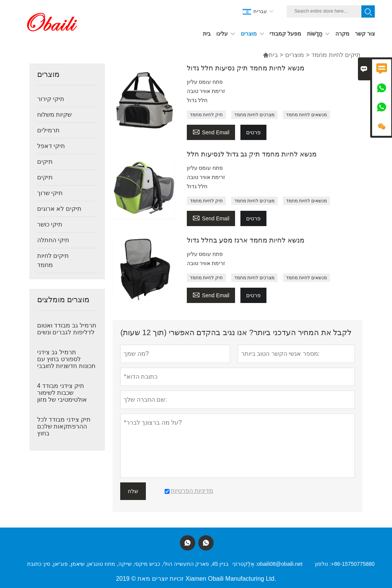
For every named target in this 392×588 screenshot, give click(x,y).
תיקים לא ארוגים (59, 209)
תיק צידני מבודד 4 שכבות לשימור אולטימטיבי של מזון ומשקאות (62, 396)
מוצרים (295, 55)
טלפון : (323, 564)
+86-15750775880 (353, 564)
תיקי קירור (51, 99)
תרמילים (48, 130)
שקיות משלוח (54, 115)
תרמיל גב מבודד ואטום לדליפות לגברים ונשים (67, 329)
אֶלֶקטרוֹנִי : (245, 564)
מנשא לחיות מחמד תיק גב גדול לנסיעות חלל (252, 154)
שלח (133, 491)
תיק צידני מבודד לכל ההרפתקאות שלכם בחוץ (64, 426)
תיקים (45, 162)
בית (270, 55)
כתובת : (36, 564)
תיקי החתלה (53, 240)
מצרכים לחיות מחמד (255, 115)
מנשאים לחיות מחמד (307, 115)
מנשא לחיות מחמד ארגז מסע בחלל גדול (246, 240)
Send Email (211, 131)
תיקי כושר (50, 224)
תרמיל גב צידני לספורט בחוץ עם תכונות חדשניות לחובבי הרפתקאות (66, 362)
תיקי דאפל (51, 146)
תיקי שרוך (50, 193)
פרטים (253, 132)
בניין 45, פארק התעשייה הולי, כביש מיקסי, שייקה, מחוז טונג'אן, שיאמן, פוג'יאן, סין (136, 564)
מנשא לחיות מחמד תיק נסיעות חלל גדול (246, 68)
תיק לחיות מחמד (207, 115)
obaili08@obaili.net (280, 564)
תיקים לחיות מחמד (53, 260)
